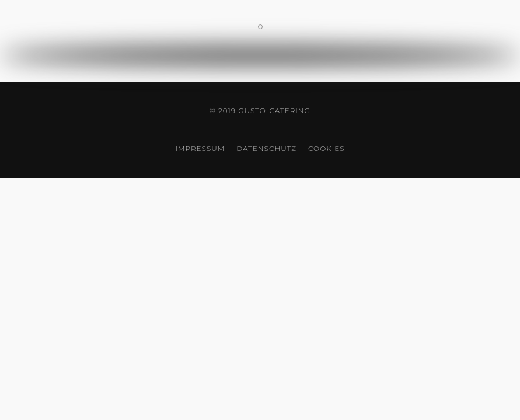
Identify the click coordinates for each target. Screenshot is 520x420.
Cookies (326, 148)
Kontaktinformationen (262, 28)
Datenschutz (266, 148)
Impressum (200, 148)
